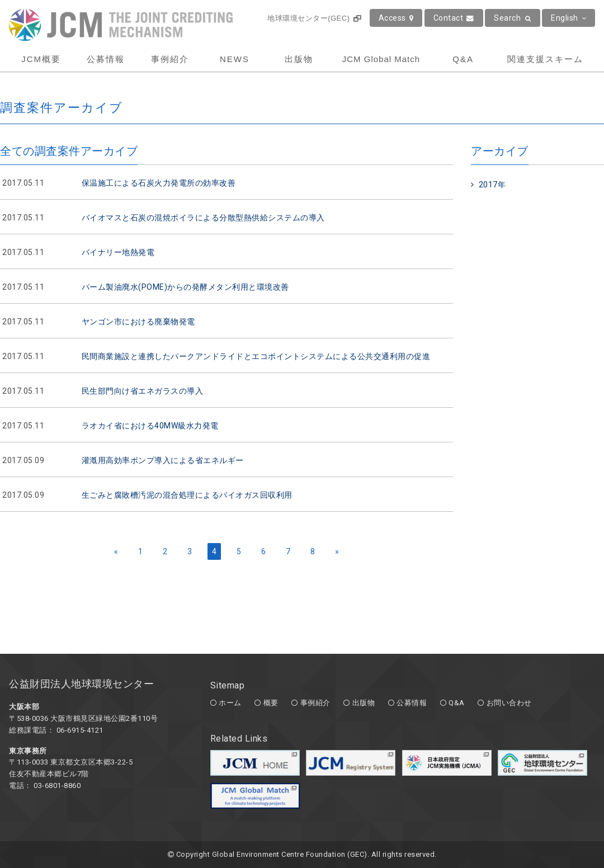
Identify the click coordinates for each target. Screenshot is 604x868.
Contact (454, 18)
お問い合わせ (509, 703)
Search (513, 18)
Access (396, 18)
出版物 (299, 59)
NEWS (235, 59)
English (568, 18)
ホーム (230, 703)
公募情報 (106, 59)
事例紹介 (170, 59)
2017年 (492, 185)
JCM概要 (41, 59)
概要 (271, 703)
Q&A (463, 59)
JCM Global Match (381, 59)
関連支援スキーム (545, 59)
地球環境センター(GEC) (314, 18)
